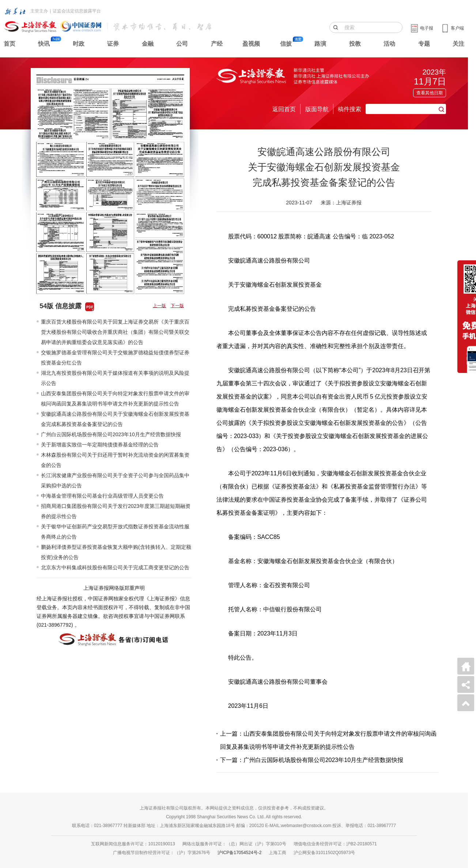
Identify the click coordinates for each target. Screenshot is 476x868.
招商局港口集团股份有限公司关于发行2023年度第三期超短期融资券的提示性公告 (116, 511)
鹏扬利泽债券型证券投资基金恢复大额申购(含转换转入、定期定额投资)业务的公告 (116, 552)
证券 (113, 44)
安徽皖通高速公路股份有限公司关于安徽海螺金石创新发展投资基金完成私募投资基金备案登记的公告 (115, 419)
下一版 (177, 306)
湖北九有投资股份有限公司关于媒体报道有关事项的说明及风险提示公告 (115, 378)
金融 (148, 44)
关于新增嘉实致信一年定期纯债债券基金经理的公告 (100, 445)
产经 (217, 44)
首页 (10, 44)
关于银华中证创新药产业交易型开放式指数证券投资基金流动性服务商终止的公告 (115, 532)
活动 (389, 44)
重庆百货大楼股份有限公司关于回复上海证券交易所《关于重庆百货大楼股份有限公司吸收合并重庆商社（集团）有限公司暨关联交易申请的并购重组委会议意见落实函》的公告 (115, 332)
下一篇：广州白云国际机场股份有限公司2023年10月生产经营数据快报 (312, 760)
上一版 (159, 306)
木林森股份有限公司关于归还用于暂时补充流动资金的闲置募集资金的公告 (115, 460)
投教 (355, 44)
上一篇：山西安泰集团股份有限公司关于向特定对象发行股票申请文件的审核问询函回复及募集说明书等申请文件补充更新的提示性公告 (328, 740)
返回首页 (284, 109)
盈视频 (251, 44)
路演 (320, 44)
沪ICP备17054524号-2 (239, 853)
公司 (182, 44)
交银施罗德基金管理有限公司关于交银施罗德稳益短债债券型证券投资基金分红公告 (115, 358)
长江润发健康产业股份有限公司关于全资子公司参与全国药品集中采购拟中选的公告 (115, 480)
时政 (79, 44)
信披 (286, 44)
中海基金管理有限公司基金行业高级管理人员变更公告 (102, 496)
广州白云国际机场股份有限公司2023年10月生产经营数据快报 (111, 434)
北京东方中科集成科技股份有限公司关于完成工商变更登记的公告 (115, 567)
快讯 (44, 44)
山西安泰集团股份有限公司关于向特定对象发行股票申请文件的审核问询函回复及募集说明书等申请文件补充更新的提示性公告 (115, 399)
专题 (424, 44)
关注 (458, 44)
